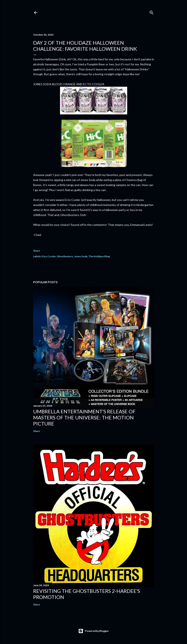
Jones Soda (81, 256)
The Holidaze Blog (99, 256)
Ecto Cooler (49, 256)
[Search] (152, 12)
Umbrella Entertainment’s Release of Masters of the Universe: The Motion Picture (84, 417)
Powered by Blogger (93, 631)
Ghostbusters (65, 256)
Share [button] (37, 251)
